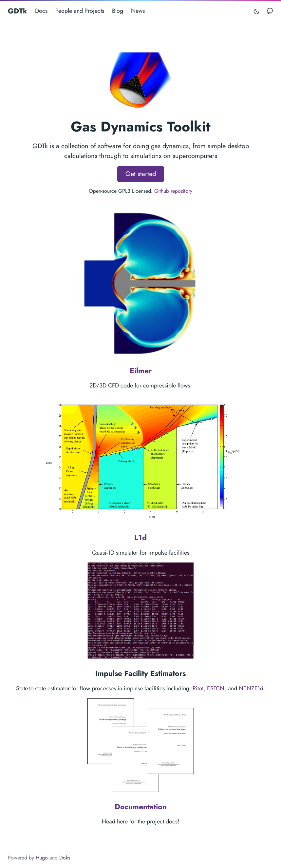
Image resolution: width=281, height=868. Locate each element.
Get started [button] (141, 174)
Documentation (141, 807)
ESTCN (216, 688)
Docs (41, 11)
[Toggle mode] (257, 11)
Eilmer (141, 371)
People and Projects (80, 11)
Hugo (42, 858)
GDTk (18, 11)
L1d (140, 538)
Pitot (198, 688)
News (138, 11)
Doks (65, 858)
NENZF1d (251, 688)
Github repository (173, 191)
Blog (118, 11)
